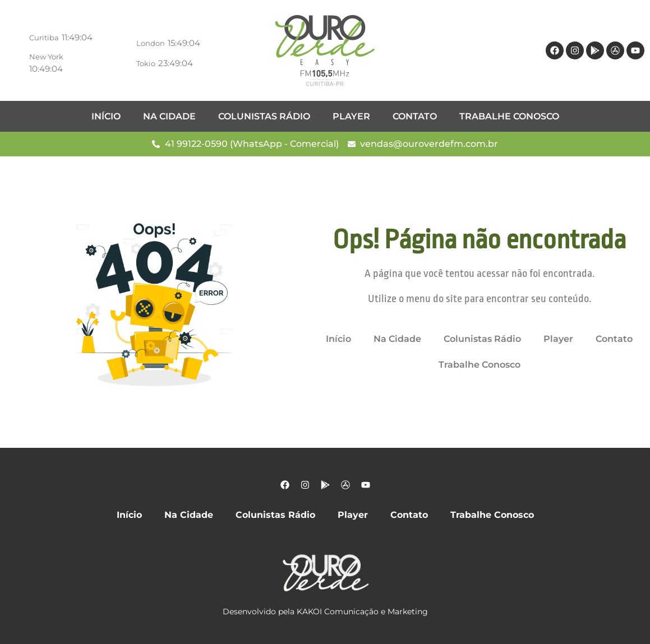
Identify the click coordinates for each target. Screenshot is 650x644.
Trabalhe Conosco (509, 116)
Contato (415, 116)
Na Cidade (169, 116)
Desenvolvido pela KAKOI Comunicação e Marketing (325, 611)
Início (106, 116)
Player (351, 116)
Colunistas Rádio (264, 116)
